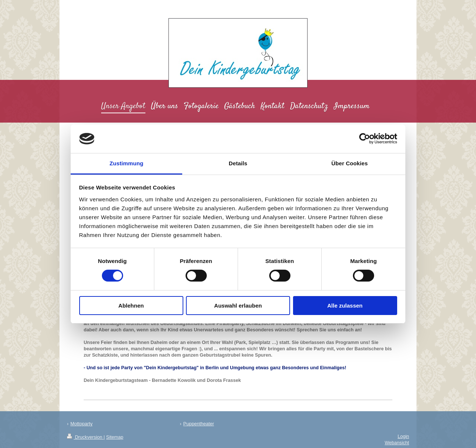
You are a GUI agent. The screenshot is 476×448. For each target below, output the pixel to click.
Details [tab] (238, 163)
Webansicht (397, 443)
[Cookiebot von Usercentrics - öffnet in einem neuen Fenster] (365, 139)
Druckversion (85, 437)
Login (403, 436)
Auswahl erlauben (238, 306)
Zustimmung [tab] (127, 163)
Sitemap (115, 437)
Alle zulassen (345, 306)
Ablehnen (131, 306)
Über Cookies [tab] (350, 163)
